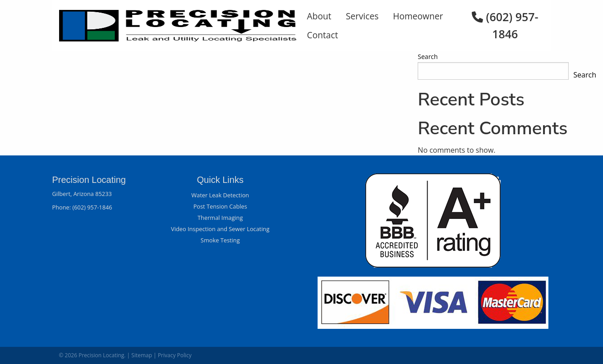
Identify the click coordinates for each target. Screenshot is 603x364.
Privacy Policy (175, 355)
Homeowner (418, 16)
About (319, 16)
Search (428, 57)
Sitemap (142, 355)
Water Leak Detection (220, 195)
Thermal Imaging (220, 218)
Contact (323, 35)
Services (362, 16)
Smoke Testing (220, 240)
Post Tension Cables (220, 206)
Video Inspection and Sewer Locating (220, 229)
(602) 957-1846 (92, 207)
